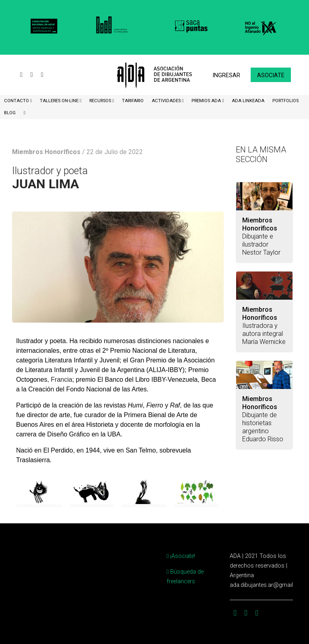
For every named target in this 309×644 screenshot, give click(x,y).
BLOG (10, 113)
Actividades (167, 101)
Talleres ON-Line (60, 101)
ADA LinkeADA (248, 101)
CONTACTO (17, 101)
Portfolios (285, 101)
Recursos (101, 101)
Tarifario (133, 101)
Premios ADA (207, 101)
